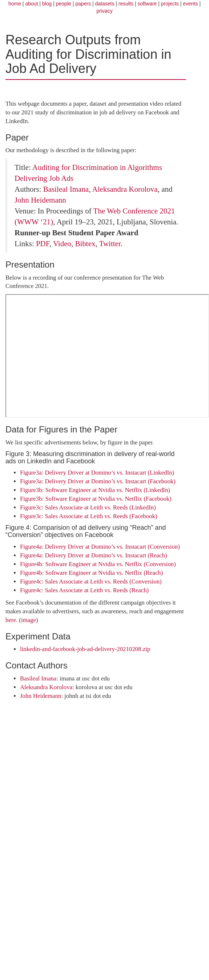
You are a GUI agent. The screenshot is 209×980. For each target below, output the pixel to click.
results (126, 4)
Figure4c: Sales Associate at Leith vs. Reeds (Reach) (84, 590)
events (190, 4)
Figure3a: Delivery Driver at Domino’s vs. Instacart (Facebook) (98, 481)
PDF (43, 244)
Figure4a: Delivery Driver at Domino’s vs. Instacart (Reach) (94, 555)
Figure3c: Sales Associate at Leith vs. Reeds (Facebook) (89, 516)
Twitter (110, 244)
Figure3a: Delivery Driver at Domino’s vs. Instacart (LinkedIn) (97, 473)
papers (83, 4)
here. (11, 620)
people (64, 4)
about (31, 4)
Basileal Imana (66, 189)
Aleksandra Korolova (125, 189)
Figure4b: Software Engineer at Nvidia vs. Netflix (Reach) (91, 573)
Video (62, 244)
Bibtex (85, 244)
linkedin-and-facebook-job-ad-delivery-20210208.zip (85, 649)
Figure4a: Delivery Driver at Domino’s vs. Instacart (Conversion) (100, 547)
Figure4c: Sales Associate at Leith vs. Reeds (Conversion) (91, 582)
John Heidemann (40, 200)
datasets (104, 4)
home (15, 4)
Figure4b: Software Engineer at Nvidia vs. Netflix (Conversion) (98, 564)
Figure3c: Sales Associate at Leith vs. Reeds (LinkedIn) (88, 507)
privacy (104, 11)
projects (170, 4)
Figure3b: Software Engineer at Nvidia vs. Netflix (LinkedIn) (95, 490)
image (29, 620)
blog (47, 4)
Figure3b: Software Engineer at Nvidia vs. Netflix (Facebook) (96, 499)
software (147, 4)
